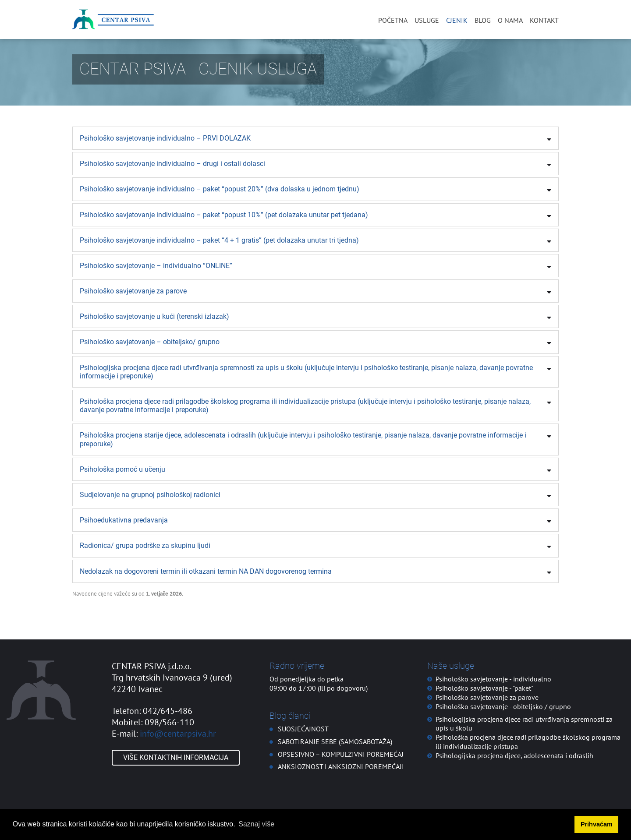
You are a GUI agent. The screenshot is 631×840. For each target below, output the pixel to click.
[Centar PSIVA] (122, 22)
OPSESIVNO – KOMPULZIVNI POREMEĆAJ (341, 765)
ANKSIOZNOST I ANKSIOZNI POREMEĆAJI (341, 777)
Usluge (427, 22)
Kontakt (544, 22)
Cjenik (457, 22)
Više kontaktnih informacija (176, 768)
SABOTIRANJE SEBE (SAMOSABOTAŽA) (335, 752)
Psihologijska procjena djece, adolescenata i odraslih (514, 766)
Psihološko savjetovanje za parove (487, 708)
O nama (510, 22)
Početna (393, 22)
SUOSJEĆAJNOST (303, 740)
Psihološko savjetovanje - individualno (493, 690)
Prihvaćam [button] (597, 824)
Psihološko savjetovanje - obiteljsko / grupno (503, 717)
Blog (483, 22)
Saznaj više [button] (256, 824)
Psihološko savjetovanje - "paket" (484, 699)
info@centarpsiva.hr (178, 745)
